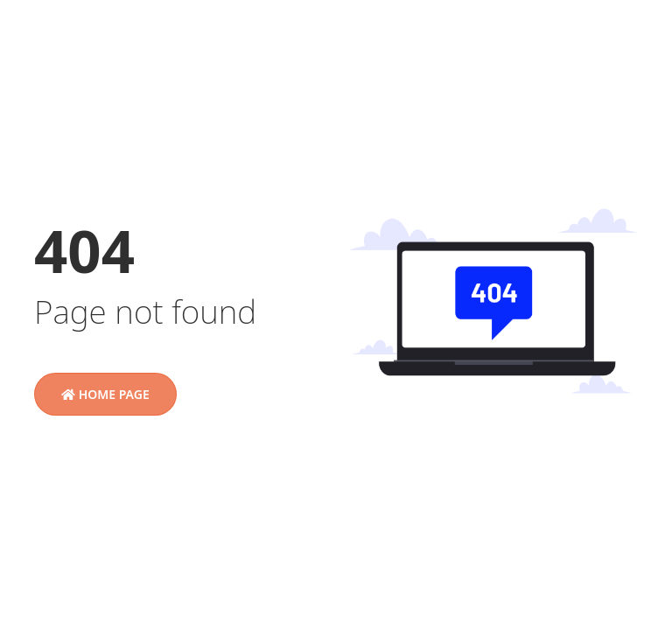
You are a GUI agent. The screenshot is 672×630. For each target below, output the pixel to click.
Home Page (105, 394)
